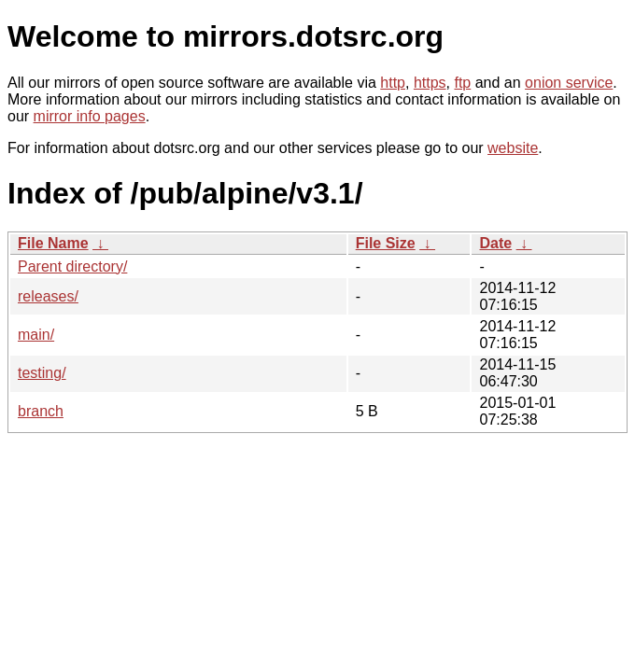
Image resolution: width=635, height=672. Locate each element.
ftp (462, 83)
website (513, 148)
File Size (386, 243)
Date (495, 243)
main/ (36, 335)
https (430, 83)
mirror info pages (90, 116)
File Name (53, 243)
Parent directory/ (72, 266)
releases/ (48, 296)
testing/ (42, 373)
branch (41, 411)
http (393, 83)
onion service (569, 83)
